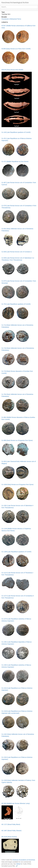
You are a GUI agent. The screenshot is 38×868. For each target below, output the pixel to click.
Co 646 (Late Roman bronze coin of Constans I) (17, 252)
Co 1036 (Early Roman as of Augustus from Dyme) (17, 485)
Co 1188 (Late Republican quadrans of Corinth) (16, 552)
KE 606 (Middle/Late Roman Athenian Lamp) (16, 803)
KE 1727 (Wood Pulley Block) (11, 824)
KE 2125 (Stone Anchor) (9, 837)
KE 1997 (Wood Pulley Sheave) (12, 831)
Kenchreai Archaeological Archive (15, 3)
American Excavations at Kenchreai (24, 860)
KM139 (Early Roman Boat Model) (12, 70)
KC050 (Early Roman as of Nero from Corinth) (16, 49)
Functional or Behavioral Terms (11, 19)
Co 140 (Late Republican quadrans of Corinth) (16, 132)
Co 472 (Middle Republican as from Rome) (15, 162)
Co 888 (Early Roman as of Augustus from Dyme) (17, 440)
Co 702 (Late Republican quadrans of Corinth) (16, 304)
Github (18, 864)
